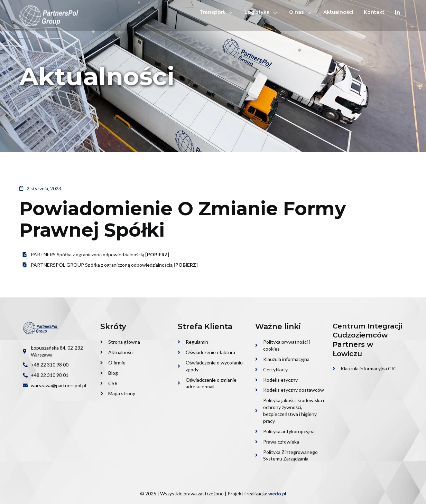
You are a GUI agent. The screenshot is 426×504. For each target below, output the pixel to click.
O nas (301, 12)
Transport (217, 12)
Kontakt (374, 12)
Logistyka (262, 12)
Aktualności (338, 12)
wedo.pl (277, 493)
